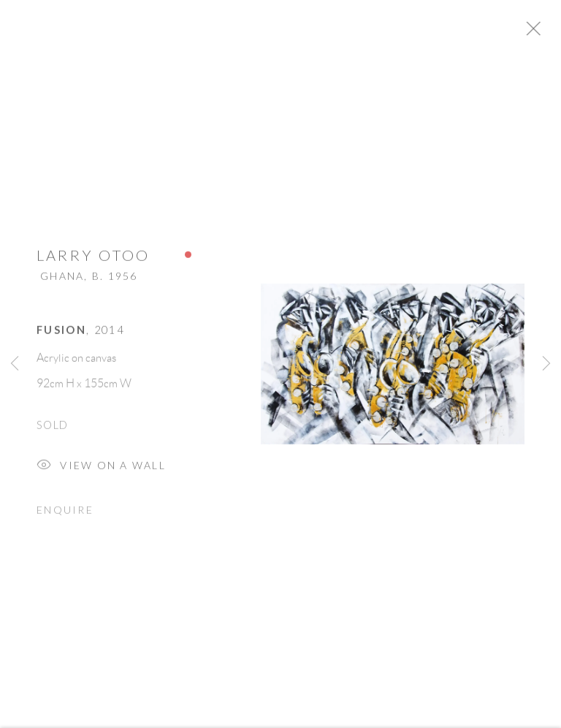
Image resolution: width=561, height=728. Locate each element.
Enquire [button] (65, 515)
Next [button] (546, 364)
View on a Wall (101, 472)
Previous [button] (15, 364)
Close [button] (549, 33)
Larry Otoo (93, 260)
